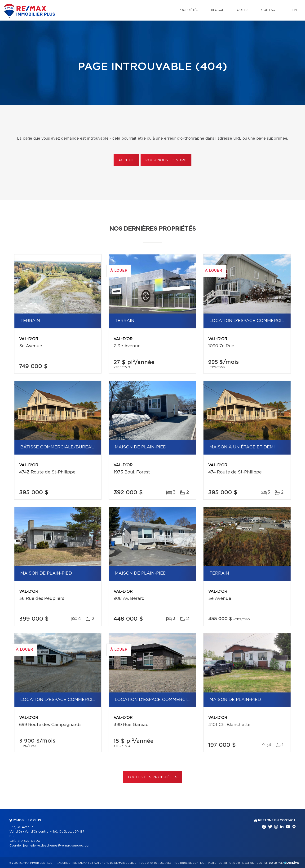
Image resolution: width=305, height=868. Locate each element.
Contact (269, 10)
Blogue (218, 10)
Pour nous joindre (166, 160)
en (295, 10)
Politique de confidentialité (195, 863)
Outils (243, 10)
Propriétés (188, 10)
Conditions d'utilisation (236, 863)
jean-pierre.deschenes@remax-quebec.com (57, 846)
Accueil (126, 160)
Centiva (292, 862)
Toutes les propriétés (152, 777)
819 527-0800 (29, 841)
